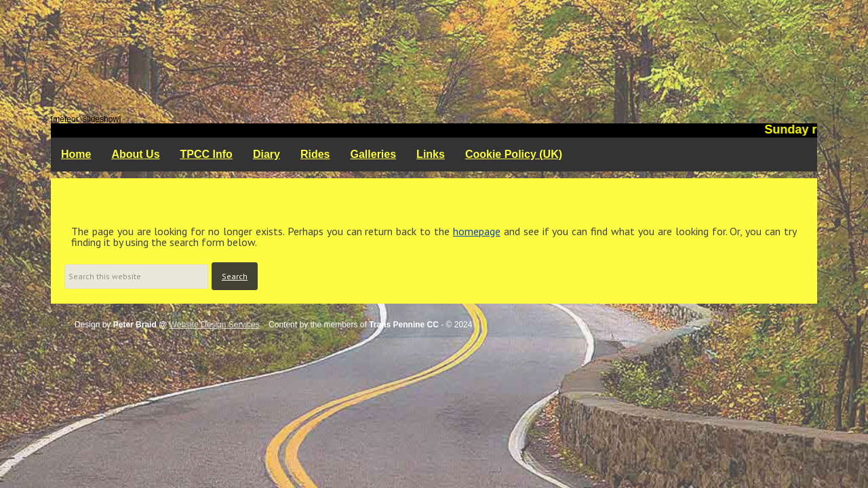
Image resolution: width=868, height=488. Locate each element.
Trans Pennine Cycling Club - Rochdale (434, 58)
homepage (477, 231)
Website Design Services (215, 325)
